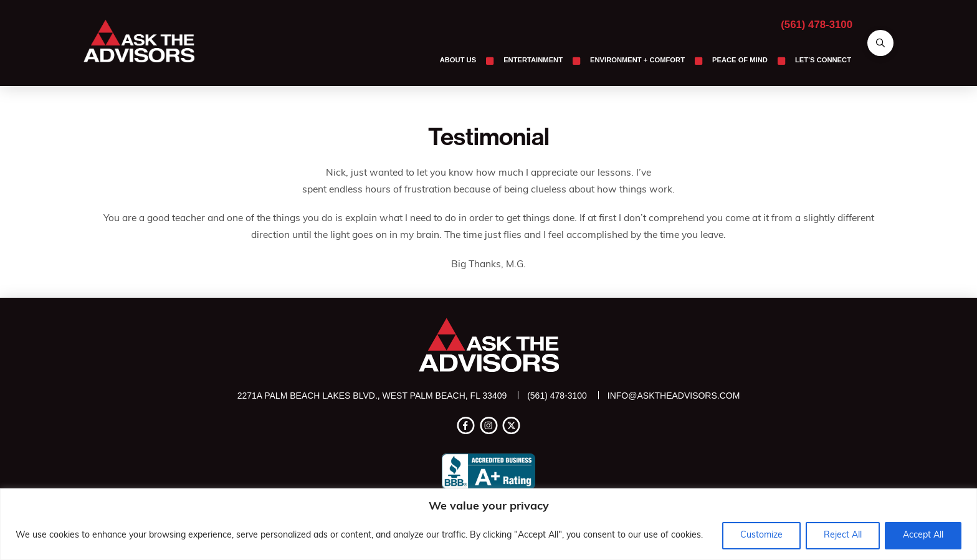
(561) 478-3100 (817, 25)
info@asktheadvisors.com (674, 396)
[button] (880, 43)
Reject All (843, 535)
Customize (761, 535)
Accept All (923, 535)
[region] (488, 524)
